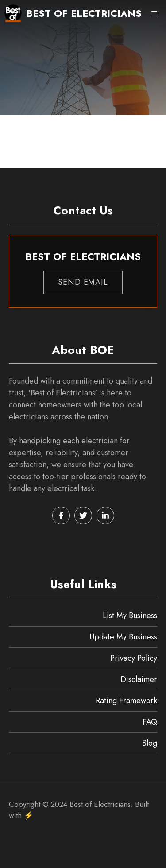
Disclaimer (139, 679)
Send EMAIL (83, 282)
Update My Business (123, 637)
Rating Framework (126, 701)
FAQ (150, 722)
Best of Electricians (84, 13)
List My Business (130, 616)
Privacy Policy (134, 658)
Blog (150, 743)
